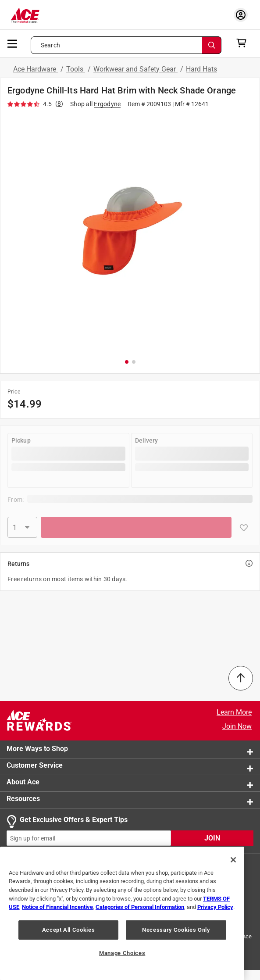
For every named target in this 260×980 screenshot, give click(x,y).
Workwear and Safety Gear (135, 69)
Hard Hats (201, 69)
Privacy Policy (215, 907)
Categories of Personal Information (140, 907)
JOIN (212, 838)
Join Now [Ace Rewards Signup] (237, 726)
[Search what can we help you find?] (126, 45)
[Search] (212, 45)
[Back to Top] (241, 678)
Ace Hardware (36, 69)
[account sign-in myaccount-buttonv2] (241, 15)
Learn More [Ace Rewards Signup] (234, 712)
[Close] (233, 860)
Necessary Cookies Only (176, 930)
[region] (122, 913)
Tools (76, 69)
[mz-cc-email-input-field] (89, 838)
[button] (130, 233)
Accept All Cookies (69, 930)
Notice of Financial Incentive (57, 907)
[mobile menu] (13, 43)
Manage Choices (122, 953)
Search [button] (50, 45)
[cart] (244, 43)
